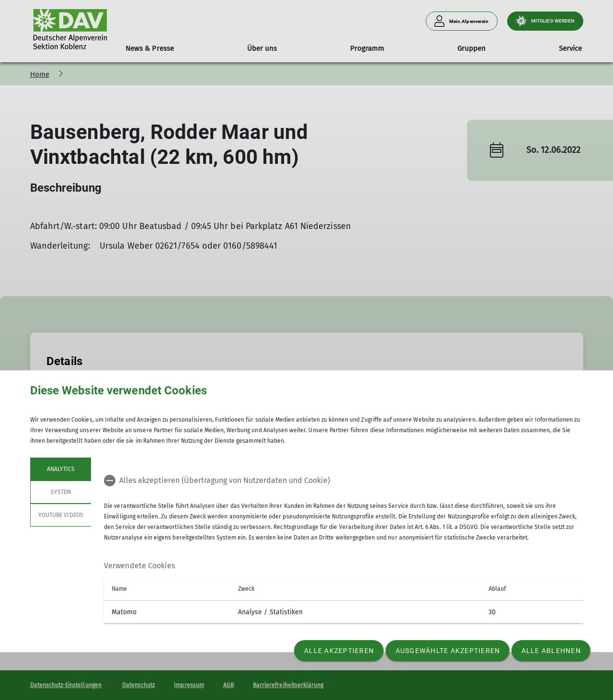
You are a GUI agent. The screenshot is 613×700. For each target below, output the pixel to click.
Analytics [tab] (60, 469)
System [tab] (60, 492)
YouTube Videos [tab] (61, 515)
